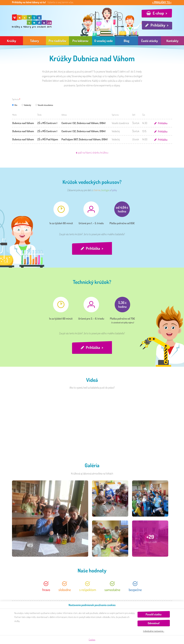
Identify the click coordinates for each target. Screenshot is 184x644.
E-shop (158, 13)
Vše (15, 105)
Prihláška (163, 123)
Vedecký (26, 105)
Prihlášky (158, 25)
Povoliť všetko (154, 614)
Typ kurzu (16, 99)
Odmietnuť (154, 623)
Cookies (92, 640)
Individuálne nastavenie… (154, 631)
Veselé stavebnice (44, 105)
